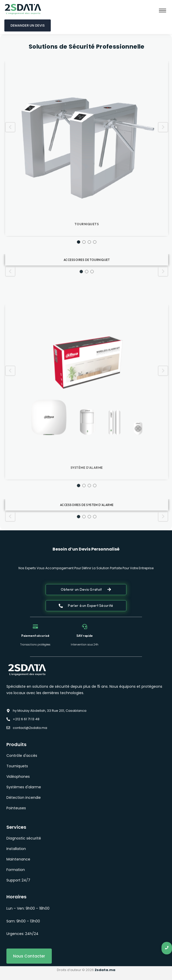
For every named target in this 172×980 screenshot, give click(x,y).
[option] (87, 228)
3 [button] (89, 318)
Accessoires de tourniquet (87, 279)
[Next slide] (163, 203)
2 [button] (84, 318)
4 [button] (95, 318)
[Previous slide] (10, 203)
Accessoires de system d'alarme (87, 525)
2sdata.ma (105, 970)
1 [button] (79, 318)
